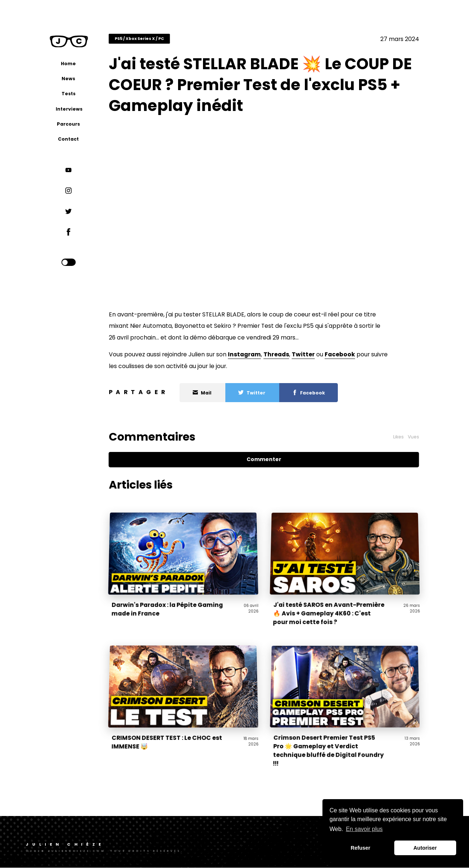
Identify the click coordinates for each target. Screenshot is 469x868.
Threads (284, 355)
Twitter (311, 355)
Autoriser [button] (425, 848)
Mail (210, 394)
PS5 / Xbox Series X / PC (147, 40)
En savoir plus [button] (364, 829)
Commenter (268, 460)
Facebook (348, 355)
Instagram (252, 355)
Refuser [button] (361, 848)
